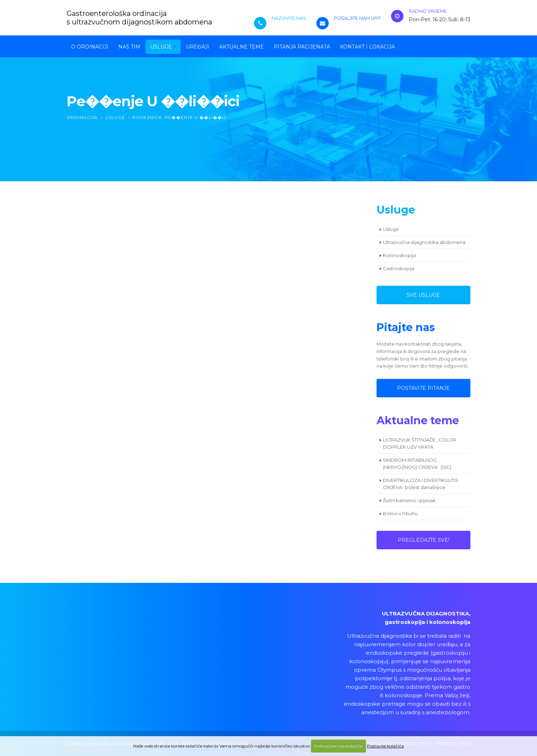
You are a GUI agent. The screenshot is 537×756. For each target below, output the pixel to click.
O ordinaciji (90, 47)
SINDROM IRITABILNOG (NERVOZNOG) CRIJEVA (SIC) (417, 464)
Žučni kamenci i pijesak (409, 500)
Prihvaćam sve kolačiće (338, 746)
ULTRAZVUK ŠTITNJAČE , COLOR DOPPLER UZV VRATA (420, 443)
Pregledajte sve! (423, 540)
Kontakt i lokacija (368, 47)
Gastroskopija (399, 268)
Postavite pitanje (423, 388)
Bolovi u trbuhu (400, 513)
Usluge (161, 47)
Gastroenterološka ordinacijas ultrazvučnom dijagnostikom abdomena (139, 18)
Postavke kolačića (385, 746)
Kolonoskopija (399, 255)
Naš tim (129, 47)
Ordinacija (82, 117)
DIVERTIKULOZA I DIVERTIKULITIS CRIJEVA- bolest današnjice (421, 484)
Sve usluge (423, 295)
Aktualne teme (242, 47)
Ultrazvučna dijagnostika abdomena (424, 242)
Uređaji (198, 47)
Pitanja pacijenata (302, 47)
